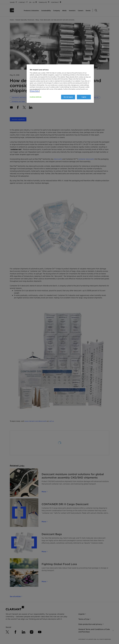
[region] (60, 84)
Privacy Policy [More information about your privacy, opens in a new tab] (35, 91)
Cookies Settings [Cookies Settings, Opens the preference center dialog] (36, 97)
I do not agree (68, 97)
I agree (84, 97)
